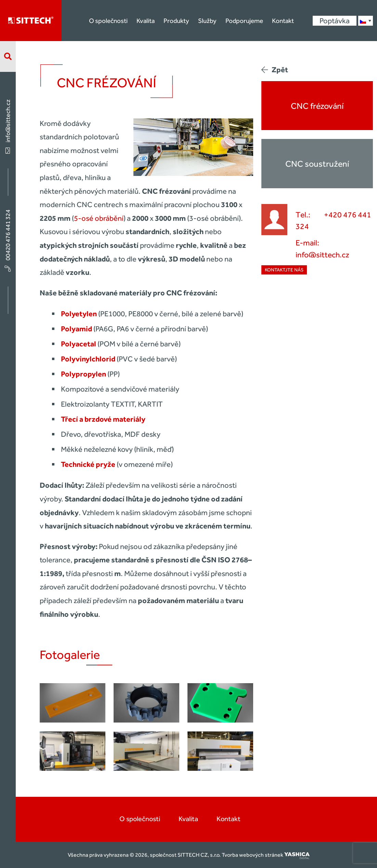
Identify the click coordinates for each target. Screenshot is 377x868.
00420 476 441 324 (8, 240)
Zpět (275, 70)
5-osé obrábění (99, 218)
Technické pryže (88, 464)
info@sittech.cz (8, 126)
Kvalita (146, 21)
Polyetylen (79, 314)
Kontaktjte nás (284, 270)
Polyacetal (79, 344)
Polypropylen (83, 374)
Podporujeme (244, 21)
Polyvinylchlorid (88, 359)
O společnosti (108, 21)
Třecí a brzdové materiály (103, 419)
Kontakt (283, 21)
